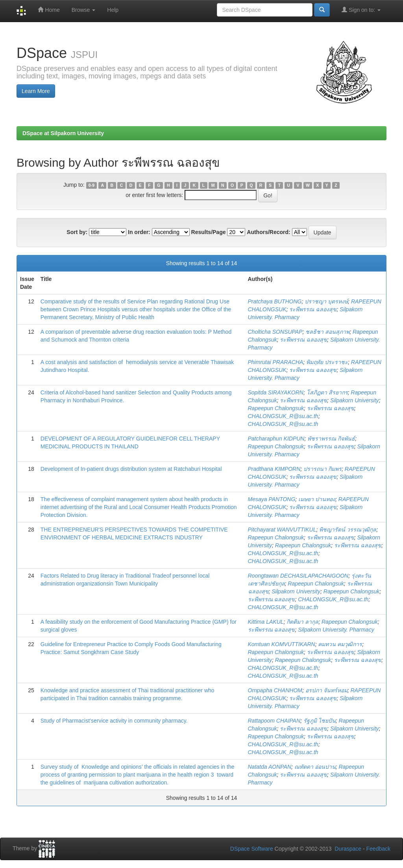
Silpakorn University (355, 400)
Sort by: (77, 232)
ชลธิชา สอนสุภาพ (327, 332)
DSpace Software (252, 849)
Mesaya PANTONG (272, 499)
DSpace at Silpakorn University (63, 133)
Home (49, 10)
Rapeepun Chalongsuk (276, 408)
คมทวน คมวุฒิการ (340, 644)
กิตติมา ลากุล (302, 622)
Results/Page (209, 232)
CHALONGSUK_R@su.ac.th (283, 416)
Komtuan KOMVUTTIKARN (282, 644)
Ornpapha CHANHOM (275, 690)
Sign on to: (361, 10)
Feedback (378, 849)
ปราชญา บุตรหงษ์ (326, 301)
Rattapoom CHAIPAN (274, 721)
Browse (84, 10)
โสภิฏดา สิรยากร (327, 392)
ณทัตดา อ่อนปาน (315, 767)
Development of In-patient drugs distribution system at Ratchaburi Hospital (131, 469)
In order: (139, 232)
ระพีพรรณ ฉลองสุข (313, 309)
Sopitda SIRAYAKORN (276, 392)
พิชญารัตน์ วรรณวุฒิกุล (348, 530)
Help (113, 10)
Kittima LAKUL (266, 622)
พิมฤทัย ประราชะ (327, 362)
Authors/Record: (268, 232)
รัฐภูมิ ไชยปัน (320, 721)
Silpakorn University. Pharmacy (336, 630)
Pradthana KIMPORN (274, 469)
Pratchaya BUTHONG (275, 301)
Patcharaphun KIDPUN (276, 439)
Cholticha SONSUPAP (275, 332)
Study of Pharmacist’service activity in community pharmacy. (114, 721)
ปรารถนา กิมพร (323, 469)
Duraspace (348, 849)
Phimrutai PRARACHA (276, 362)
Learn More (36, 91)
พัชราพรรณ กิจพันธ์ (331, 439)
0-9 (92, 185)
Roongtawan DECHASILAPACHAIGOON (298, 576)
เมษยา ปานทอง (317, 499)
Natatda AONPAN (270, 767)
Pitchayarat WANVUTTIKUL (282, 530)
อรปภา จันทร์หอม (326, 690)
